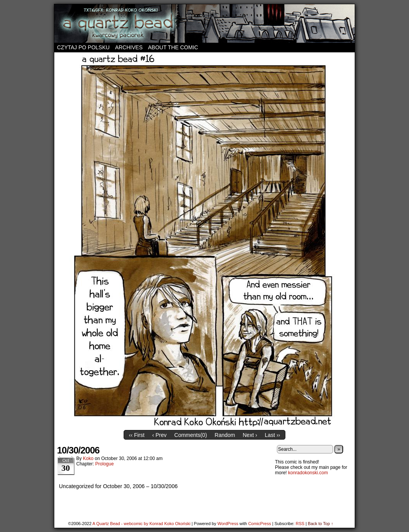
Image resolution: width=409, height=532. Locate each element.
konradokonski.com (308, 473)
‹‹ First (137, 435)
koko (88, 458)
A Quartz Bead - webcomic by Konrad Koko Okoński (141, 524)
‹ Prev (159, 435)
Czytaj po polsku (83, 47)
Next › (250, 435)
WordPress (228, 524)
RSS (300, 524)
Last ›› (273, 435)
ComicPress (259, 524)
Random (225, 435)
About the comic (173, 47)
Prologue (104, 464)
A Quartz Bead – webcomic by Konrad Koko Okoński (204, 23)
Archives (129, 47)
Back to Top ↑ (320, 524)
